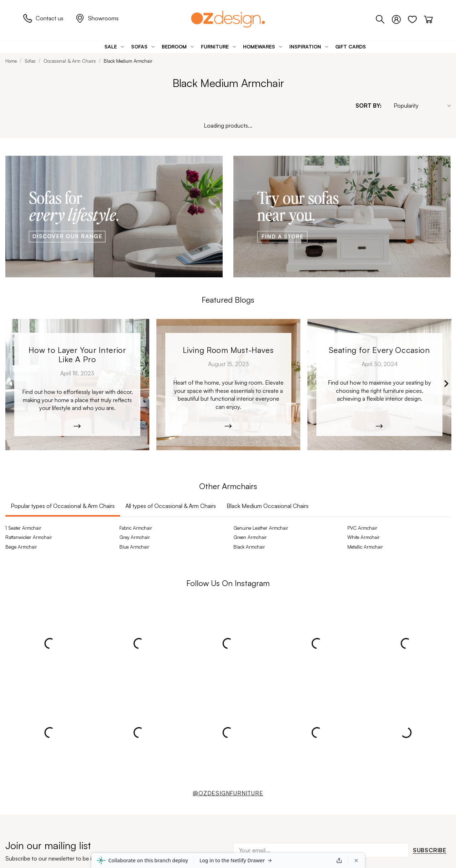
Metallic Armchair (365, 547)
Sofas (30, 61)
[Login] (400, 18)
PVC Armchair (362, 528)
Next (446, 384)
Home (11, 61)
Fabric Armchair (136, 528)
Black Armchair (249, 547)
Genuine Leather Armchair (261, 528)
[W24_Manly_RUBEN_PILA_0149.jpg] (379, 384)
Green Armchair (250, 537)
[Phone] (384, 18)
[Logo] (228, 19)
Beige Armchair (21, 547)
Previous (10, 384)
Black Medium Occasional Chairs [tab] (268, 506)
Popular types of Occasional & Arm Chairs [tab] (63, 506)
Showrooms (97, 18)
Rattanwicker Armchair (29, 537)
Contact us (43, 18)
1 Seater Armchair (23, 528)
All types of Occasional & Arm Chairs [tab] (171, 506)
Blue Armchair (134, 547)
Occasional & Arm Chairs (70, 61)
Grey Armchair (135, 537)
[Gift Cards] (351, 47)
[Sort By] (419, 106)
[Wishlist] (416, 18)
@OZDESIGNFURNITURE (228, 793)
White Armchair (364, 537)
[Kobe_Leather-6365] (77, 384)
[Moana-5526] (228, 384)
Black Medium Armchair (128, 61)
